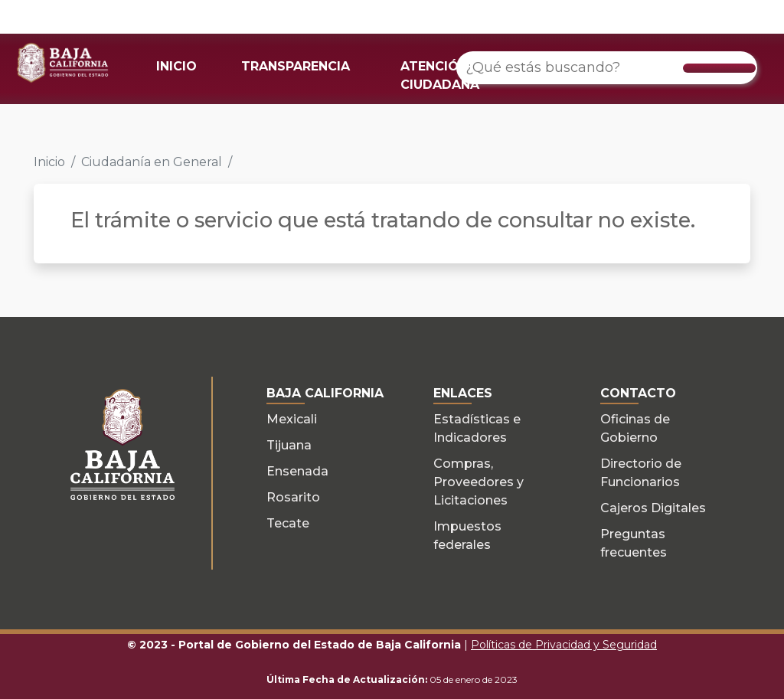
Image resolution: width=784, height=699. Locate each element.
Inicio (49, 162)
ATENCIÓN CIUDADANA (440, 75)
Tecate (288, 523)
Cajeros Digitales (653, 508)
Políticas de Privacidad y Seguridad (564, 645)
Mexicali (292, 419)
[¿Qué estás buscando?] (607, 68)
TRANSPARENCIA (296, 66)
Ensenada (297, 471)
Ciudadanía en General (152, 162)
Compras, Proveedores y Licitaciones (479, 482)
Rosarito (293, 497)
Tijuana (289, 445)
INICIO (176, 66)
